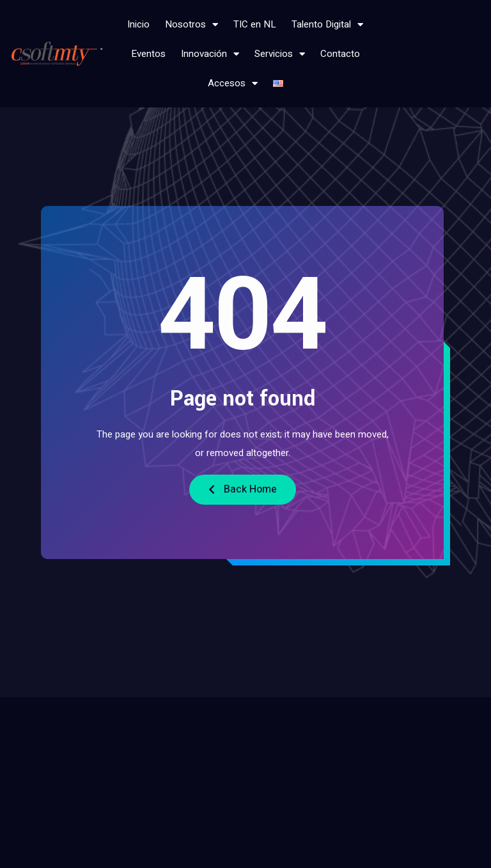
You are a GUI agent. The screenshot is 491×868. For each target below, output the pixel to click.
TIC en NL (255, 24)
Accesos (233, 83)
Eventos (148, 54)
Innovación (210, 54)
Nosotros (191, 25)
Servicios (280, 54)
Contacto (340, 54)
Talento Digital (327, 25)
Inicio (138, 24)
